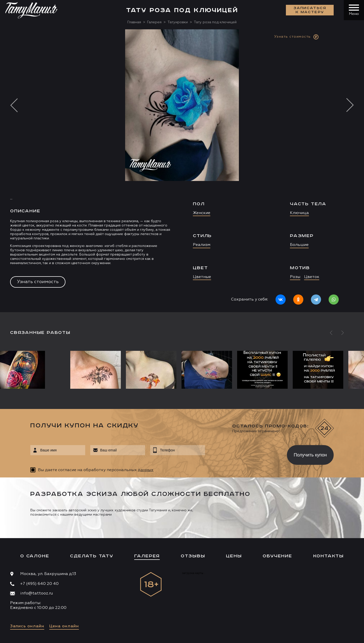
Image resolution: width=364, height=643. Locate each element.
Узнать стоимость (38, 282)
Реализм (202, 245)
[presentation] (242, 453)
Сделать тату (92, 556)
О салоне (35, 556)
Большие (299, 245)
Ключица (299, 213)
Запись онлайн (27, 626)
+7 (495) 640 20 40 (39, 584)
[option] (182, 171)
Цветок (312, 277)
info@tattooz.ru (37, 593)
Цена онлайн (64, 626)
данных (146, 470)
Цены (234, 556)
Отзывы (193, 556)
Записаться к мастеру (310, 10)
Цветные (202, 277)
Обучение (277, 556)
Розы (295, 277)
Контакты (328, 556)
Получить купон (310, 455)
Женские (202, 213)
